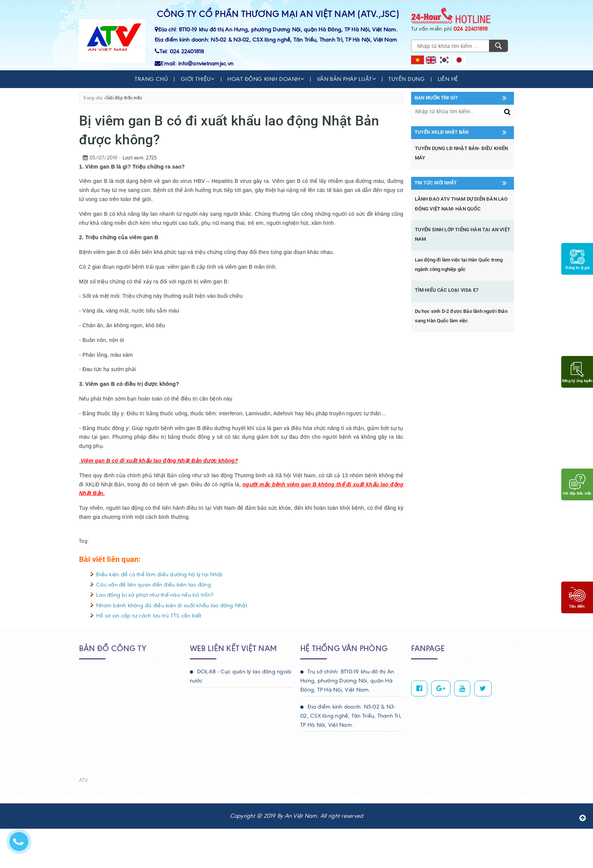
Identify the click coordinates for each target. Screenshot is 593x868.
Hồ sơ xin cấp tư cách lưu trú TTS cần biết (149, 616)
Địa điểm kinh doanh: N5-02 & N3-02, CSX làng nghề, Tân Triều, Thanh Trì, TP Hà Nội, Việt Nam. (351, 716)
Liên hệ (448, 79)
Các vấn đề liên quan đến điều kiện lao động (154, 585)
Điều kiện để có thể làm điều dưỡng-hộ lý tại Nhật (159, 574)
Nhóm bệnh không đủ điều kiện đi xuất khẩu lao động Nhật (172, 605)
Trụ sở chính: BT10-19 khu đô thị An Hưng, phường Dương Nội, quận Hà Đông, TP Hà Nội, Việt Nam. (347, 681)
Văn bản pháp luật (347, 79)
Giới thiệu (198, 79)
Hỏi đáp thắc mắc (577, 485)
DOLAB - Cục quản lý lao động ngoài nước (241, 676)
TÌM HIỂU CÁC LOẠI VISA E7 (447, 290)
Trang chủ (151, 79)
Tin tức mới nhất (436, 183)
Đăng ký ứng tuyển (577, 372)
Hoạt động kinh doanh (266, 79)
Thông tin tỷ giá (577, 259)
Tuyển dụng (407, 79)
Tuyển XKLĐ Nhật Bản (442, 132)
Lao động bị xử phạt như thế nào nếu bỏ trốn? (155, 595)
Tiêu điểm (577, 598)
